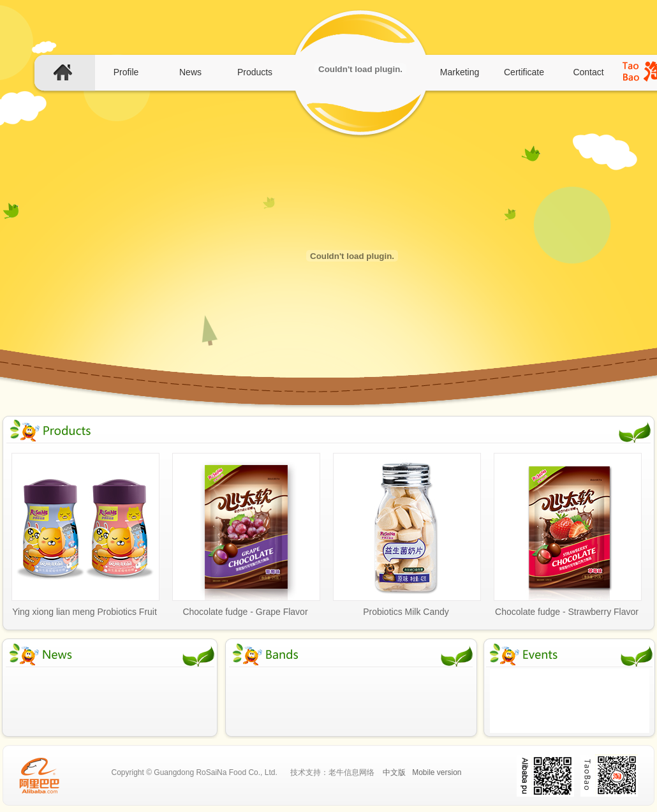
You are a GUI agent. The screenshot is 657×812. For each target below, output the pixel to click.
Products (255, 72)
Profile (126, 72)
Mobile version (437, 772)
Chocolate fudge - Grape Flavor (245, 612)
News (190, 72)
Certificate (524, 72)
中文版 (394, 772)
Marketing (460, 72)
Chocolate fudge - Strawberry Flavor (567, 612)
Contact (588, 72)
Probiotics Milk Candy (406, 612)
